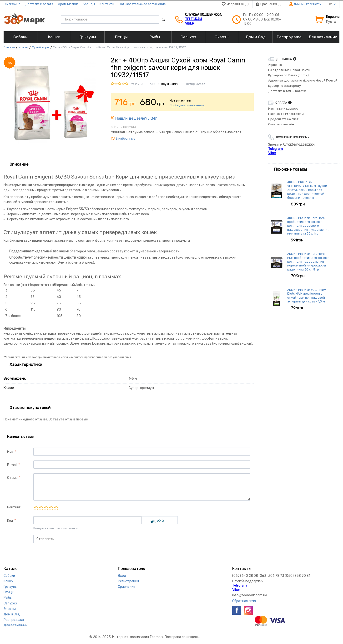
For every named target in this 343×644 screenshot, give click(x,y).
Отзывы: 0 (136, 84)
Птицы (9, 592)
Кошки (23, 47)
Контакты (107, 4)
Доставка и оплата (39, 4)
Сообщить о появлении (187, 105)
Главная (9, 47)
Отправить (45, 539)
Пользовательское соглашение (142, 4)
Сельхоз (10, 603)
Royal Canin (169, 84)
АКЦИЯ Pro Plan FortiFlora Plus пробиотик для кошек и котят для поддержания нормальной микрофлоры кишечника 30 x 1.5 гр (308, 261)
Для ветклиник (15, 625)
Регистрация (128, 581)
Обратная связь (245, 601)
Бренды (89, 4)
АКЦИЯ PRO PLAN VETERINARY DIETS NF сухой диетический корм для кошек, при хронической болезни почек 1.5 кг (307, 190)
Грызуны (10, 587)
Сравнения (126, 587)
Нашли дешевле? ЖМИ (136, 118)
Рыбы (8, 598)
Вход (122, 576)
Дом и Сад (12, 614)
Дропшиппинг (68, 4)
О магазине (12, 4)
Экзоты (10, 609)
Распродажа (14, 620)
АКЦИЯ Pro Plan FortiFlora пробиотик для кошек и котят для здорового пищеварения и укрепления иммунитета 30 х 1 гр (308, 226)
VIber (190, 23)
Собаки (9, 576)
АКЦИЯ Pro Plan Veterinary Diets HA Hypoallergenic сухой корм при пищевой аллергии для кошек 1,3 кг (307, 296)
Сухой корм (41, 47)
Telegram (193, 19)
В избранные (126, 139)
